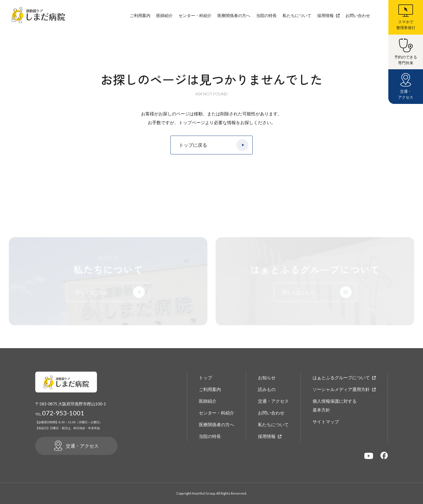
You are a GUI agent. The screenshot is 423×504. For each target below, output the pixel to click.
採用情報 (325, 15)
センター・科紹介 (195, 15)
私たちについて (297, 15)
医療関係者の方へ (234, 15)
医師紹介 (164, 15)
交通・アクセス (273, 401)
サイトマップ (326, 422)
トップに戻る (193, 145)
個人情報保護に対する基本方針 (335, 405)
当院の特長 (266, 15)
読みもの (267, 389)
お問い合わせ (358, 15)
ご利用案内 (140, 15)
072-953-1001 (60, 413)
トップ (205, 377)
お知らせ (267, 377)
